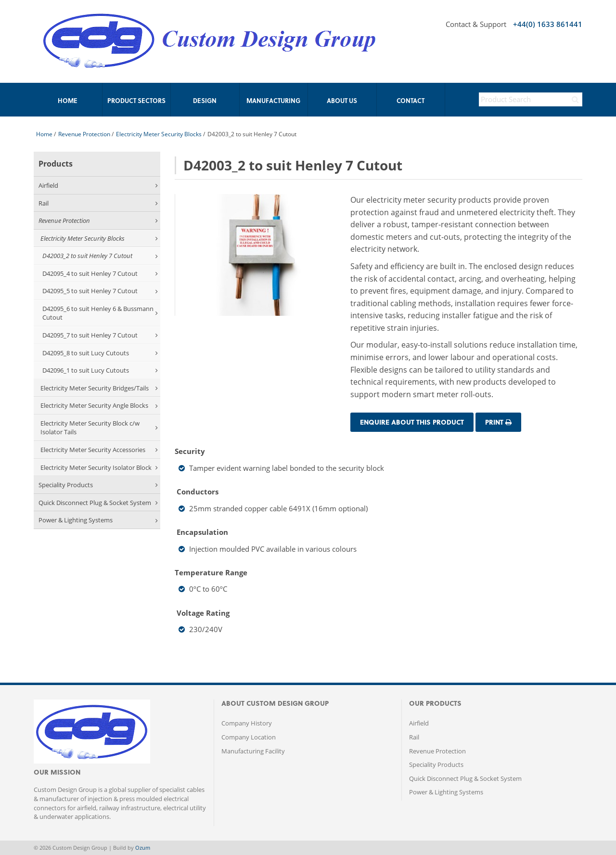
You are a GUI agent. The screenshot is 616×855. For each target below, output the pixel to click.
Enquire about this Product (412, 422)
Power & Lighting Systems (98, 520)
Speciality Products (98, 485)
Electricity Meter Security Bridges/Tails (99, 388)
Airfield (98, 185)
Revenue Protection (84, 134)
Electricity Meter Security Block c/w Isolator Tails (99, 428)
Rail (98, 203)
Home (44, 134)
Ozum (143, 848)
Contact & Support (476, 24)
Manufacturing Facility (253, 751)
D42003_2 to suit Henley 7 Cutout (100, 256)
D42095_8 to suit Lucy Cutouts (100, 353)
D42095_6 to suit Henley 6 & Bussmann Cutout (100, 313)
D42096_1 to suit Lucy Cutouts (100, 370)
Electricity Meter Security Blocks (159, 134)
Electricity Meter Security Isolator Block (99, 467)
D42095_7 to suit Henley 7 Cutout (100, 335)
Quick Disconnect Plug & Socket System (98, 503)
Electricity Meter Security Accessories (99, 450)
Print (498, 422)
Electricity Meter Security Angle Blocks (99, 405)
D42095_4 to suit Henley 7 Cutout (100, 273)
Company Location (249, 737)
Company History (247, 723)
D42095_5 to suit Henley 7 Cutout (100, 291)
